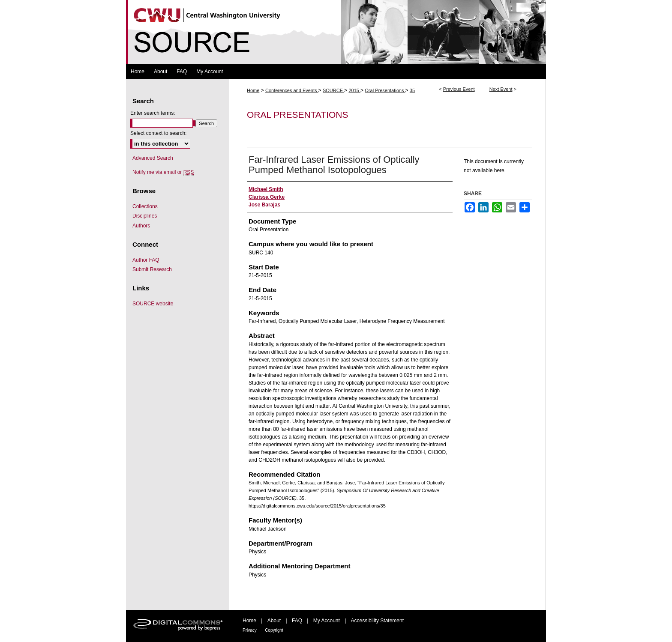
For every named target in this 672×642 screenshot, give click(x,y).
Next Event (501, 89)
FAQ (297, 621)
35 (412, 90)
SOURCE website (153, 304)
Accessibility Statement (377, 621)
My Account (327, 621)
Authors (141, 226)
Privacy (250, 630)
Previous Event (459, 89)
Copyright (274, 630)
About (274, 621)
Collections (145, 206)
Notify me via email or (163, 172)
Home (253, 90)
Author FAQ (146, 260)
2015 (354, 90)
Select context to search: (158, 133)
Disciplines (145, 216)
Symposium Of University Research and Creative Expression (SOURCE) (336, 32)
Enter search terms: (153, 113)
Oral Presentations (385, 90)
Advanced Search (153, 158)
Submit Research (152, 269)
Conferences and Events (292, 90)
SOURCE (333, 90)
